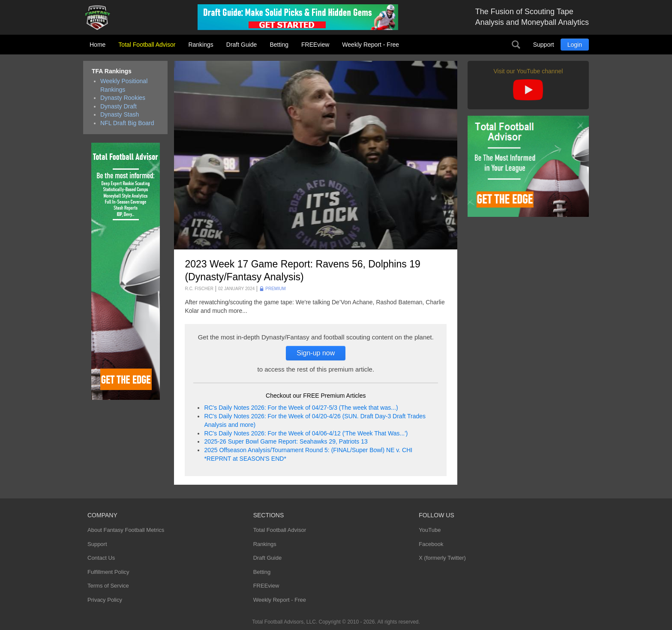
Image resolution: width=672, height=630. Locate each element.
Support (544, 45)
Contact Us (101, 558)
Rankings (201, 45)
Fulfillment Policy (108, 572)
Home (97, 45)
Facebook (431, 544)
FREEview (315, 45)
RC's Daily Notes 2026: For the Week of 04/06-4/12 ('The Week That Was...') (306, 433)
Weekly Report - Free (370, 45)
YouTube (430, 530)
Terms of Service (108, 586)
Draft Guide (242, 45)
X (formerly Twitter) (442, 558)
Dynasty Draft (118, 106)
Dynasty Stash (120, 114)
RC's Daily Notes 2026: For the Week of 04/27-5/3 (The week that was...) (301, 408)
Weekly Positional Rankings (124, 85)
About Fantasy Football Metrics (126, 530)
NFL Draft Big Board (127, 123)
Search (516, 45)
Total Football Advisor (147, 45)
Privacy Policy (105, 600)
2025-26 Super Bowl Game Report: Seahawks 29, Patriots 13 (286, 441)
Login (575, 45)
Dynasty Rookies (123, 98)
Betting (279, 45)
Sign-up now (316, 353)
